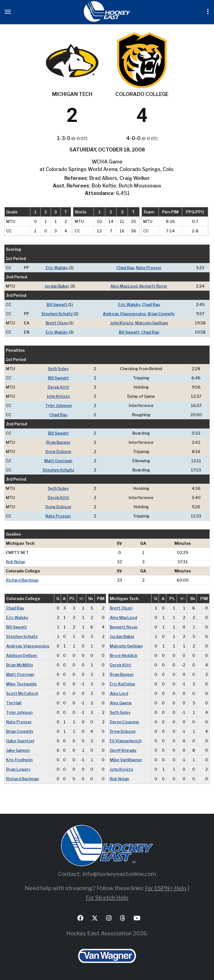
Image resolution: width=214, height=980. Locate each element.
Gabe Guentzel (20, 741)
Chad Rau (125, 268)
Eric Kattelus (122, 684)
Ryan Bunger (58, 442)
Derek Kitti (58, 387)
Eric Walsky (57, 268)
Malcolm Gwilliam (152, 323)
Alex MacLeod (124, 286)
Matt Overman (58, 461)
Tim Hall (14, 703)
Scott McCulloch (22, 693)
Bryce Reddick (124, 655)
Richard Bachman (22, 580)
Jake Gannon (18, 750)
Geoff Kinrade (123, 750)
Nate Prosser (149, 268)
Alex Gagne (121, 703)
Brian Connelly (161, 314)
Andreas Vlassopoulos (124, 314)
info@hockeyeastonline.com (119, 874)
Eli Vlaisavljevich (126, 741)
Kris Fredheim (19, 760)
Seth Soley (58, 369)
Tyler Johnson (58, 405)
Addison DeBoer (22, 655)
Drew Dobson (58, 452)
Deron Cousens (124, 722)
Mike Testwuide (21, 684)
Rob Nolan (15, 562)
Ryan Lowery (18, 769)
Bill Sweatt (57, 304)
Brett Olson (57, 323)
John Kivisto (122, 323)
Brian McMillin (20, 665)
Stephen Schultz (57, 314)
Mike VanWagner (126, 760)
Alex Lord (119, 693)
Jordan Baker (57, 286)
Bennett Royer (153, 286)
